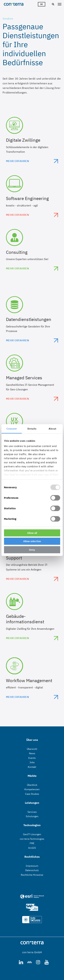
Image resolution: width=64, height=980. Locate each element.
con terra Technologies (32, 839)
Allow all (32, 533)
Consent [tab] (12, 429)
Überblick (32, 785)
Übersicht (32, 749)
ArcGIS (32, 848)
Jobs (32, 762)
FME (32, 843)
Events (32, 758)
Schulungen (32, 816)
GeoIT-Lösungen (32, 834)
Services (32, 812)
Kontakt (32, 767)
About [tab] (52, 429)
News (32, 753)
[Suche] (53, 4)
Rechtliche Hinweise (32, 875)
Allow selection (32, 541)
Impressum (32, 866)
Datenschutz (32, 870)
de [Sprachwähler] (42, 4)
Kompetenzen (32, 789)
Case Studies (32, 794)
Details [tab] (32, 429)
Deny (32, 550)
